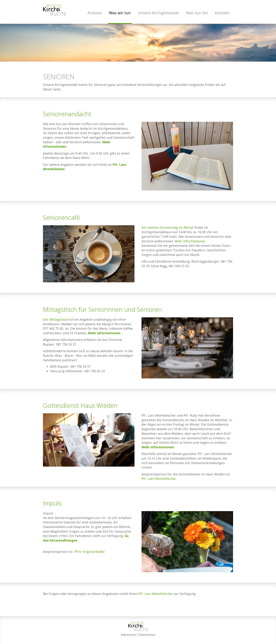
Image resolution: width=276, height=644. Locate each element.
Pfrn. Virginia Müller (90, 555)
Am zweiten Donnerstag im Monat (167, 231)
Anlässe (95, 13)
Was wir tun (120, 13)
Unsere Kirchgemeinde (158, 13)
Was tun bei (197, 13)
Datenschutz (147, 635)
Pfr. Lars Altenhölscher (159, 482)
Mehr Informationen (189, 245)
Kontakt (222, 13)
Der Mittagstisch (56, 323)
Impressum (128, 635)
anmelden (138, 639)
